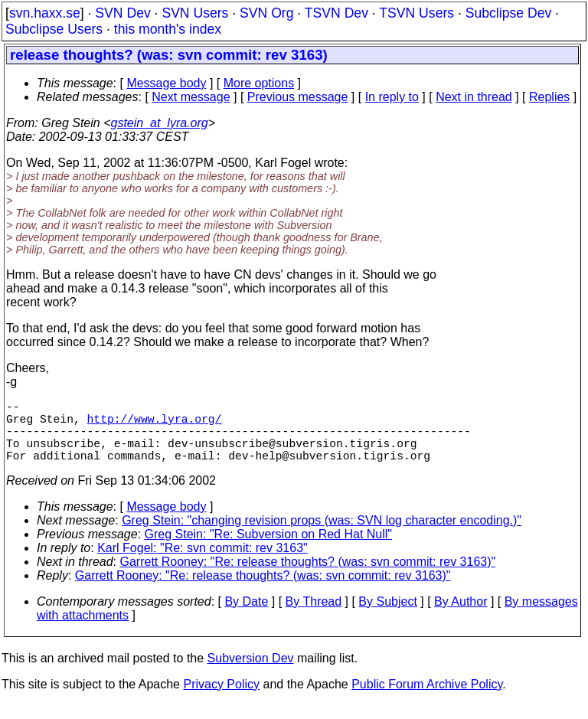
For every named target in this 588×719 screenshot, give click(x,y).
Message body (166, 83)
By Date (246, 617)
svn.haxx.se (45, 13)
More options (259, 83)
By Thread (314, 617)
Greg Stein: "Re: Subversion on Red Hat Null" (269, 549)
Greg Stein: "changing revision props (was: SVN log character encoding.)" (322, 536)
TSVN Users (416, 13)
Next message (191, 97)
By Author (461, 617)
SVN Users (195, 13)
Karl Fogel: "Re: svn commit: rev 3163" (203, 563)
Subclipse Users (54, 29)
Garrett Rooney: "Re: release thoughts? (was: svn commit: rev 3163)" (308, 577)
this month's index (168, 29)
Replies (549, 97)
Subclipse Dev (508, 13)
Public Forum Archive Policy (427, 699)
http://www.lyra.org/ (155, 424)
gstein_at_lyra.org (160, 123)
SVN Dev (122, 13)
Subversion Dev (251, 673)
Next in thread (474, 97)
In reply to (392, 97)
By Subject (387, 617)
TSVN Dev (336, 13)
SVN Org (266, 13)
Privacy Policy (221, 699)
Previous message (298, 97)
